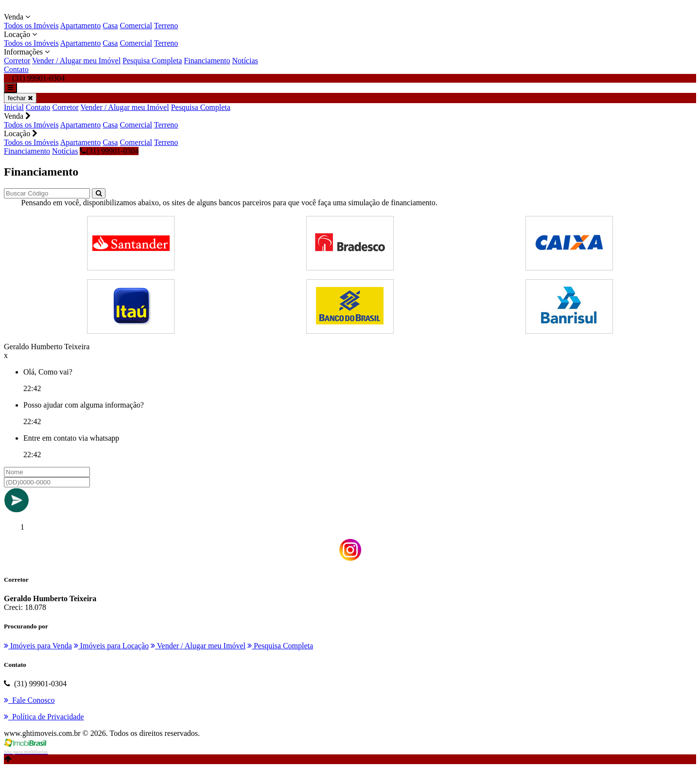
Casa (110, 26)
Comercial (136, 26)
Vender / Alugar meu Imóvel (76, 61)
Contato (16, 69)
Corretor (17, 61)
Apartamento (81, 26)
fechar (20, 98)
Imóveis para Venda (38, 646)
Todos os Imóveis (31, 26)
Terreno (166, 26)
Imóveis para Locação (111, 646)
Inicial (14, 107)
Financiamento (207, 61)
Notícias (245, 61)
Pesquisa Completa (152, 61)
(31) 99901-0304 (109, 151)
